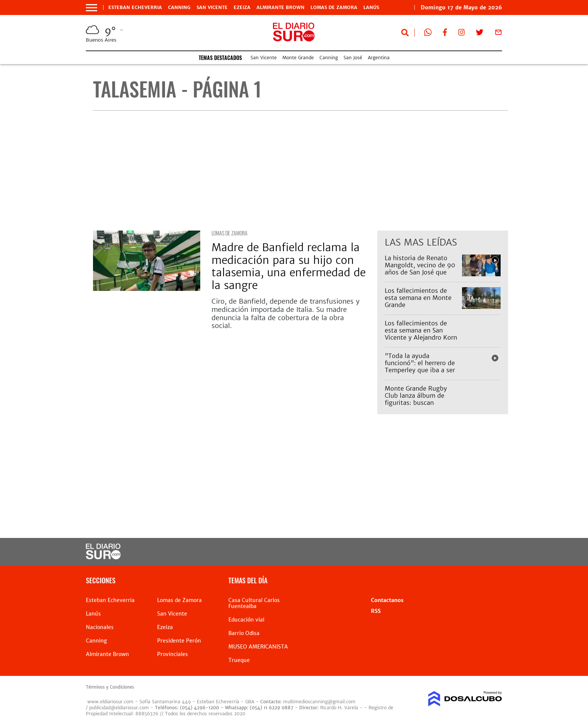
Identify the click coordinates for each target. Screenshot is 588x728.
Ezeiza (242, 7)
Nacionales (100, 627)
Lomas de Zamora (334, 7)
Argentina (379, 58)
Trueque (239, 660)
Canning (179, 7)
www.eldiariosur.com (110, 702)
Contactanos (387, 600)
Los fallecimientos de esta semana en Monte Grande (418, 298)
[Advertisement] (301, 171)
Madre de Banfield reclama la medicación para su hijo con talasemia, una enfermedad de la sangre (289, 266)
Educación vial (246, 620)
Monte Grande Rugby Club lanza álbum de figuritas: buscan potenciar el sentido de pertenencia (419, 403)
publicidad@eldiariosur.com (119, 708)
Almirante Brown (280, 7)
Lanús (371, 7)
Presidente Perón (179, 641)
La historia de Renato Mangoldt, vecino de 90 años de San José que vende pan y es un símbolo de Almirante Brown (420, 276)
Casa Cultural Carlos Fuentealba (254, 603)
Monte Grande (298, 58)
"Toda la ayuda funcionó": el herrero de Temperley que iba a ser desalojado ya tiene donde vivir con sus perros (420, 374)
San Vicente (212, 7)
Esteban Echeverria (135, 7)
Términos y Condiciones (110, 687)
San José (353, 58)
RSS (376, 611)
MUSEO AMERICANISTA (258, 647)
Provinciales (172, 654)
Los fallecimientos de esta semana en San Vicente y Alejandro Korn (421, 330)
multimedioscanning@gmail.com (319, 702)
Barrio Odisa (244, 633)
